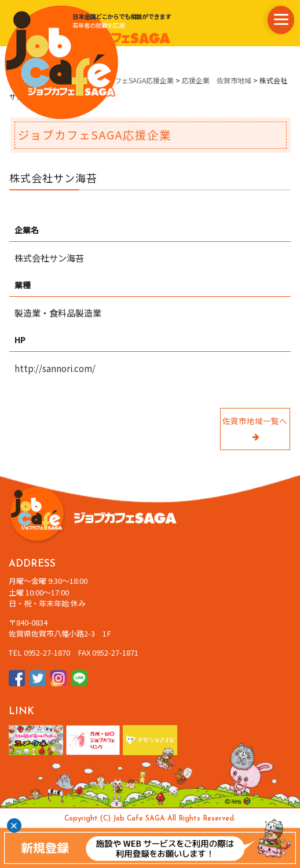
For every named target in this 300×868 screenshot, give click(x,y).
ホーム (20, 80)
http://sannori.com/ (55, 368)
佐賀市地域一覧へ (255, 429)
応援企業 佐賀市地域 (217, 80)
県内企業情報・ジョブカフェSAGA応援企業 (106, 80)
